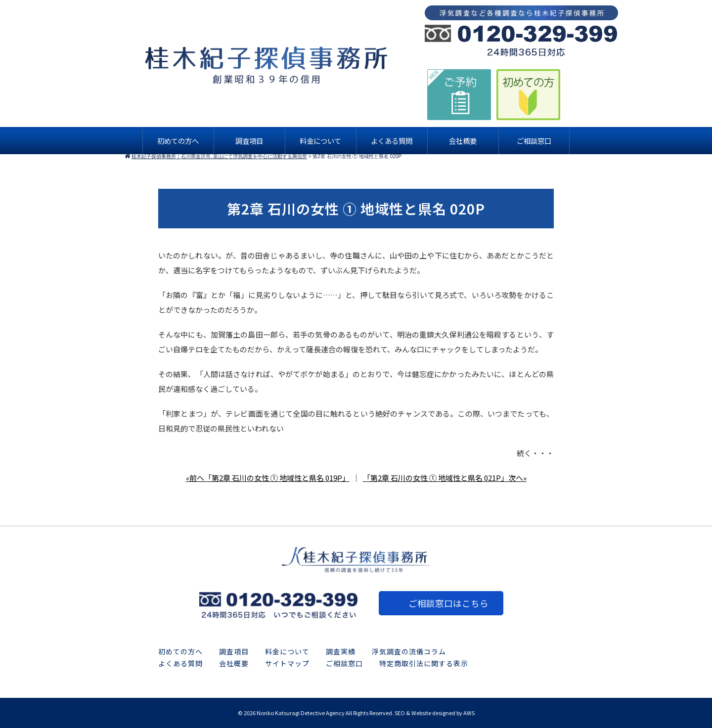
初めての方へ (180, 651)
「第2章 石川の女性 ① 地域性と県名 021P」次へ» (445, 478)
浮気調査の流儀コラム (409, 651)
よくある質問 (180, 663)
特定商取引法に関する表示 (424, 663)
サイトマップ (287, 663)
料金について (287, 651)
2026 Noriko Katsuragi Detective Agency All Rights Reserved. (319, 713)
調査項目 (234, 651)
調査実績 (341, 651)
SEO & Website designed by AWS (435, 713)
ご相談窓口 (344, 663)
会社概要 (234, 663)
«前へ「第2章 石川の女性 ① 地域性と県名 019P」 (268, 478)
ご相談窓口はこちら (448, 603)
